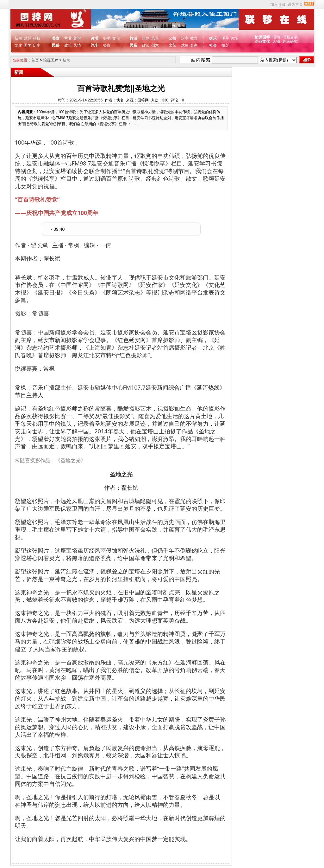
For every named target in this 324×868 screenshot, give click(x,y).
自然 (146, 38)
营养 (68, 38)
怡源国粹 (263, 37)
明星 (225, 38)
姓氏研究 (290, 42)
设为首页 (295, 4)
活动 (276, 37)
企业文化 (263, 42)
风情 (77, 45)
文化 (18, 45)
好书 (107, 38)
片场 (234, 38)
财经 (28, 38)
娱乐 (213, 38)
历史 (37, 45)
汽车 (95, 45)
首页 (35, 60)
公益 (172, 38)
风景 (155, 38)
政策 (68, 45)
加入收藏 (278, 4)
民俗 (56, 45)
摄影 (107, 45)
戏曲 (185, 45)
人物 (276, 42)
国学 (28, 45)
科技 (37, 38)
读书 (95, 38)
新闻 (18, 38)
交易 (294, 37)
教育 (194, 38)
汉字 (185, 38)
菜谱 (77, 38)
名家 (194, 45)
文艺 (172, 45)
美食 (56, 38)
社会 (213, 45)
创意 (155, 45)
